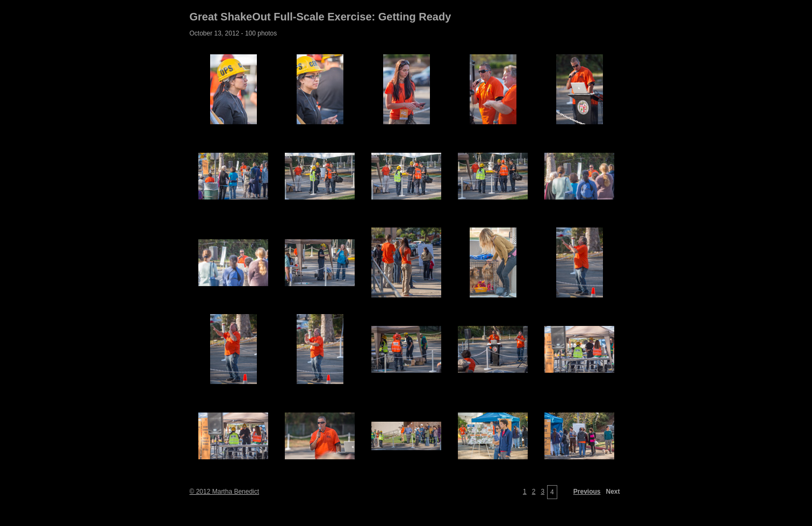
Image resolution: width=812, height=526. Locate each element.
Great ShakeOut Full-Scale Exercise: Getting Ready (321, 17)
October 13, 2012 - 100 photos (233, 33)
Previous (587, 492)
